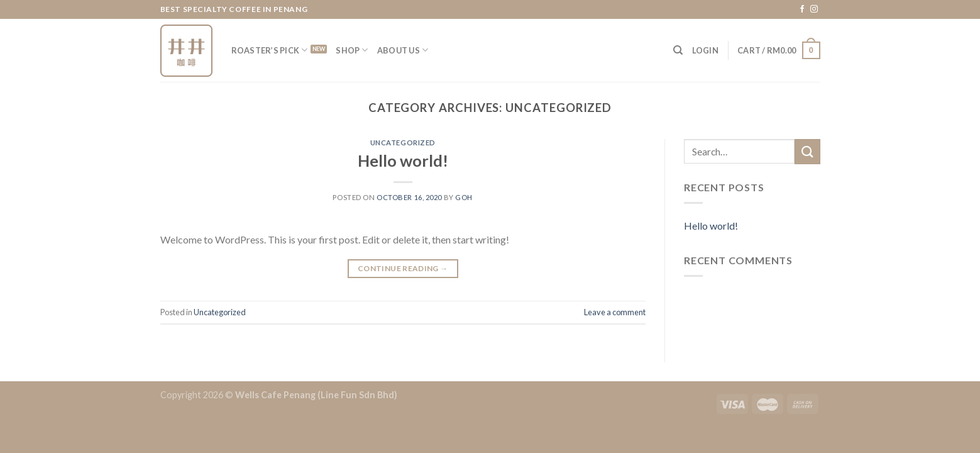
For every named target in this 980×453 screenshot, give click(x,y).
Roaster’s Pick (270, 50)
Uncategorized (403, 143)
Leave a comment (615, 312)
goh (464, 197)
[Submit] (807, 151)
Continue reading (403, 268)
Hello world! (403, 160)
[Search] (678, 50)
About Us (403, 50)
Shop (352, 50)
